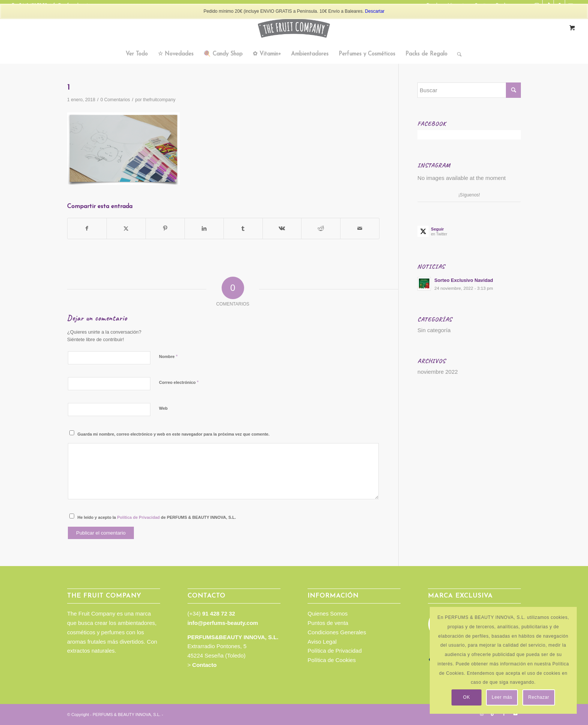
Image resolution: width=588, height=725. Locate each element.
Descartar (375, 11)
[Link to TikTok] (493, 714)
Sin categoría (434, 330)
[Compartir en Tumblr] (243, 228)
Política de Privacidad (138, 517)
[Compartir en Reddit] (321, 228)
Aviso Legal (322, 642)
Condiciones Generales (337, 632)
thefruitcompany (159, 100)
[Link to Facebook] (504, 714)
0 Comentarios (115, 100)
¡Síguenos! (469, 195)
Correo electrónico (179, 382)
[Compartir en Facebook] (87, 228)
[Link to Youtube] (515, 714)
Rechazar (539, 697)
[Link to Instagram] (481, 714)
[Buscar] (457, 54)
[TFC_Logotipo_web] (294, 28)
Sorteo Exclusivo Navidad (464, 280)
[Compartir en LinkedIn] (204, 228)
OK (467, 697)
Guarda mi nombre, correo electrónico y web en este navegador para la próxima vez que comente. (174, 434)
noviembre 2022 (438, 372)
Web (163, 408)
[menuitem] (137, 54)
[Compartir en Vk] (282, 228)
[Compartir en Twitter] (126, 228)
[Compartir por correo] (360, 228)
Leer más (502, 697)
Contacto (205, 665)
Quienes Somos (328, 613)
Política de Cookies (331, 660)
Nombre (168, 356)
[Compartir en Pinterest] (165, 228)
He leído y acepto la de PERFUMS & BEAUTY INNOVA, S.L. (157, 517)
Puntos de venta (328, 623)
